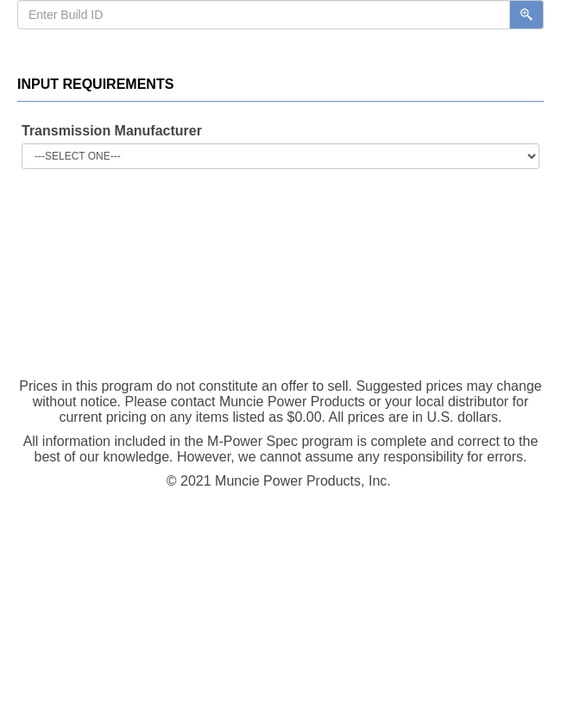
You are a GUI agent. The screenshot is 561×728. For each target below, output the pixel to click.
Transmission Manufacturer (112, 131)
